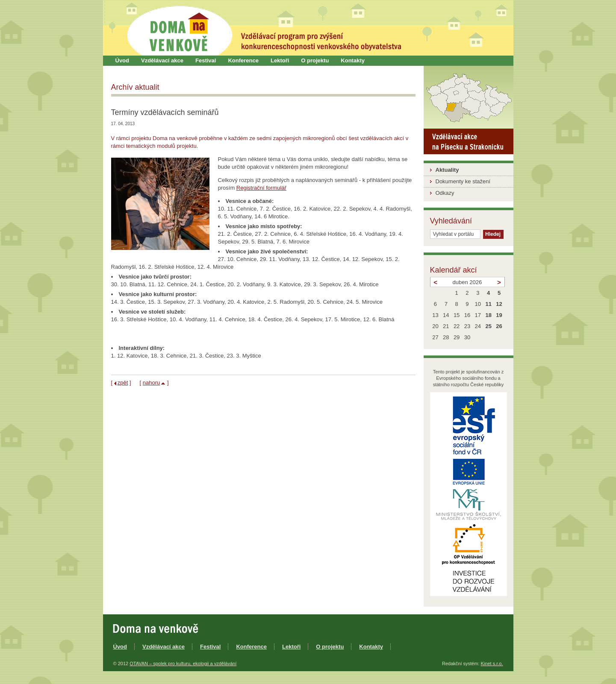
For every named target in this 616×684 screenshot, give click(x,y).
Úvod (122, 60)
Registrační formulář (261, 188)
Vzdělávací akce (162, 60)
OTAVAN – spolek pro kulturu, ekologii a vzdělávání (183, 663)
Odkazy (445, 193)
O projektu (315, 60)
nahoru (151, 383)
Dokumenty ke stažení (463, 181)
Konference (243, 60)
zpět (123, 383)
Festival (206, 60)
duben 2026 (467, 282)
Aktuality (447, 170)
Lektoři (280, 60)
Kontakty (353, 60)
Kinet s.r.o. (492, 663)
